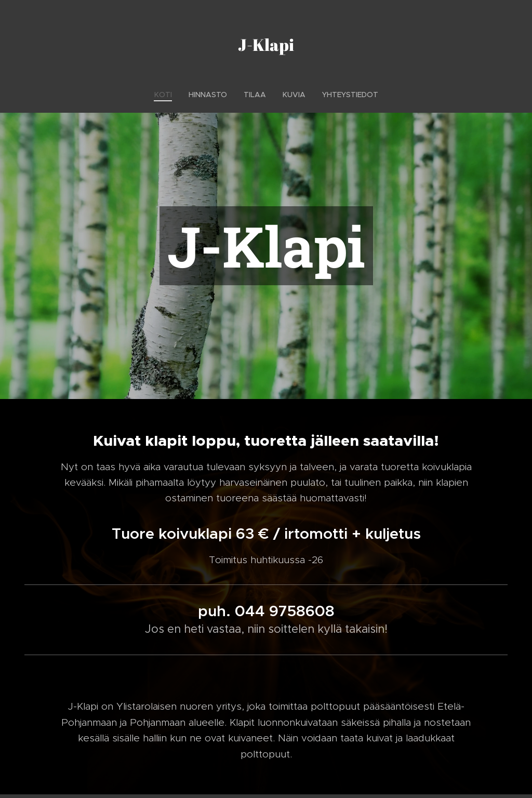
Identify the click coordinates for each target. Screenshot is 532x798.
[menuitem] (167, 95)
